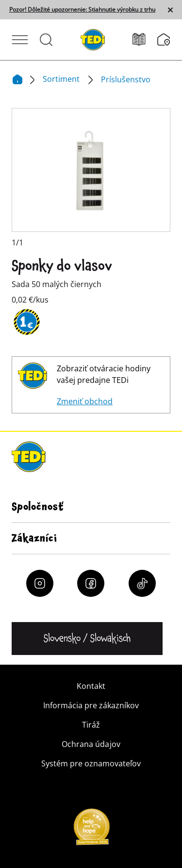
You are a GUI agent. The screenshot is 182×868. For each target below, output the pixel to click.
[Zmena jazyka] (87, 639)
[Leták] (145, 39)
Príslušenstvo (126, 79)
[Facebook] (91, 583)
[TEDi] (93, 39)
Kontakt (91, 686)
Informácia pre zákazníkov (91, 705)
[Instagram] (40, 583)
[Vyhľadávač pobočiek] (164, 40)
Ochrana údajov (91, 744)
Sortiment (62, 79)
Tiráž (91, 725)
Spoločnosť (38, 507)
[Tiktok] (142, 583)
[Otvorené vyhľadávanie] (46, 40)
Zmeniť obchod (85, 401)
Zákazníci (34, 538)
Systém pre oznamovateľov (91, 763)
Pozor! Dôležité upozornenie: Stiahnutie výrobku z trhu (82, 10)
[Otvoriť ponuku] (20, 40)
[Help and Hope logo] (91, 830)
